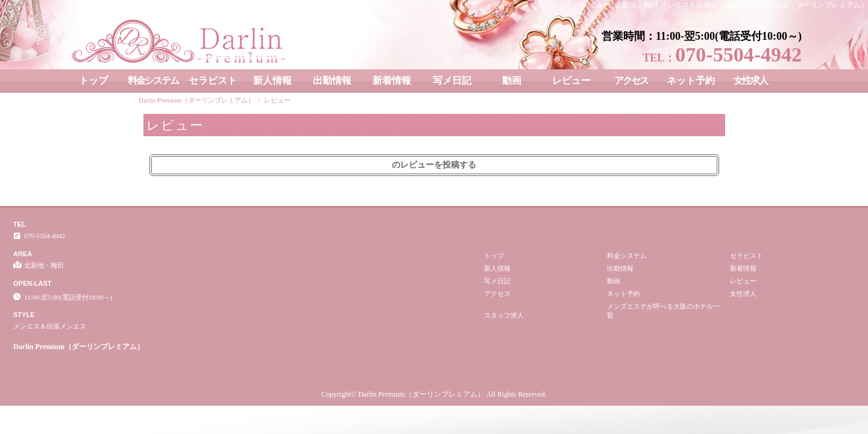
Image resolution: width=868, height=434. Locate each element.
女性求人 (750, 80)
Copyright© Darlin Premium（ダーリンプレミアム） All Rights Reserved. (434, 394)
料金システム (153, 80)
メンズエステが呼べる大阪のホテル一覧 (663, 311)
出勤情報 (332, 80)
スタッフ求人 (504, 315)
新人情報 (272, 80)
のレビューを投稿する (434, 165)
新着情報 (392, 80)
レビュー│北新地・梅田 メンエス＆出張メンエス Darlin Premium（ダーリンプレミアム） (725, 5)
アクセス (631, 80)
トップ (93, 80)
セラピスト (213, 80)
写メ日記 (452, 80)
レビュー (571, 80)
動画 (512, 80)
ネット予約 (691, 80)
